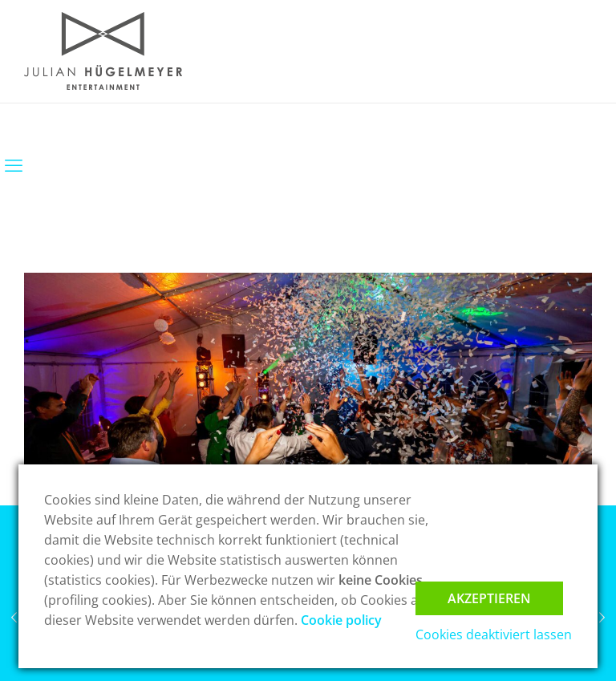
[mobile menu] (14, 164)
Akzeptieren (489, 598)
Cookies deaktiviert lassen (494, 634)
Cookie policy (341, 620)
